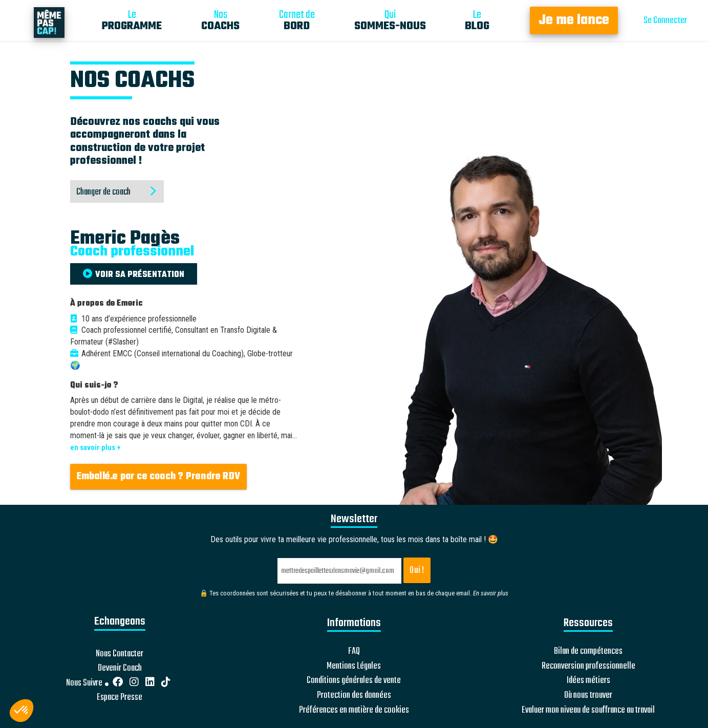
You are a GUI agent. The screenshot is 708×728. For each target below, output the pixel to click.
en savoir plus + (95, 447)
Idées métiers (588, 681)
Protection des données (354, 696)
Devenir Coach (120, 669)
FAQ (354, 652)
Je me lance (574, 20)
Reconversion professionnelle (588, 667)
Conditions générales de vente (354, 681)
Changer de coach (117, 192)
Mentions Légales (354, 667)
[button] (22, 711)
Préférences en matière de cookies (354, 711)
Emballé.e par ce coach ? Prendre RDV (159, 477)
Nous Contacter (120, 654)
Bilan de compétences (588, 652)
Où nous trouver (588, 696)
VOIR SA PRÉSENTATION (134, 275)
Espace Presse (120, 698)
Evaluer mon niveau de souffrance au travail (588, 711)
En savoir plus (491, 593)
